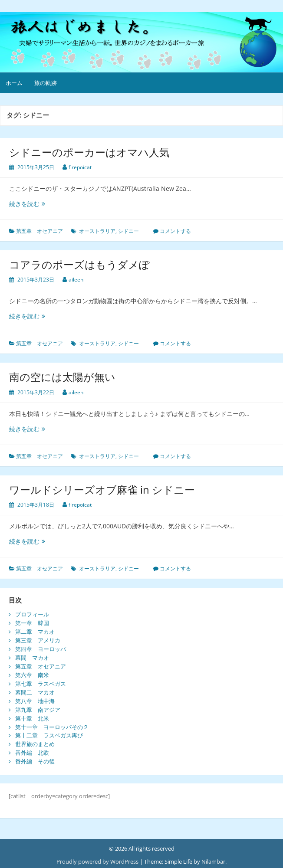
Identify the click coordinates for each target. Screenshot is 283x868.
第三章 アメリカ (38, 640)
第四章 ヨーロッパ (41, 649)
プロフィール (32, 614)
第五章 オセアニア (39, 231)
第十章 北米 (32, 718)
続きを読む (27, 204)
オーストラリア (97, 231)
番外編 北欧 (32, 753)
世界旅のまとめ (35, 744)
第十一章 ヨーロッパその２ (52, 727)
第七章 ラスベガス (41, 684)
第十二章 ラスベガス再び (49, 735)
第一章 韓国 (32, 623)
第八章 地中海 (35, 701)
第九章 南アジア (38, 710)
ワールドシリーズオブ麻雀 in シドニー (102, 490)
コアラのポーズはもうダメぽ (79, 264)
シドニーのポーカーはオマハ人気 (89, 152)
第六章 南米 (32, 675)
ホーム (14, 83)
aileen (76, 280)
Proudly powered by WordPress (97, 861)
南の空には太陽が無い (62, 377)
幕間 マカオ (32, 658)
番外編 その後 (35, 761)
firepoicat (80, 167)
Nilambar (213, 861)
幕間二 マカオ (35, 692)
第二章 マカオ (35, 632)
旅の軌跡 (46, 83)
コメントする (175, 231)
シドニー (128, 231)
